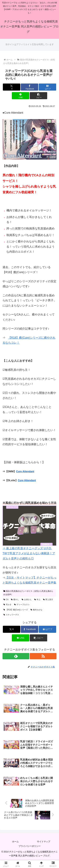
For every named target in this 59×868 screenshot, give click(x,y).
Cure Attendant (25, 471)
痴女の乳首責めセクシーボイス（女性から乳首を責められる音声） (28, 593)
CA (6, 600)
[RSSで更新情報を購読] (43, 656)
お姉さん (27, 600)
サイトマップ (44, 842)
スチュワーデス (11, 615)
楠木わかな (36, 610)
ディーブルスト (22, 605)
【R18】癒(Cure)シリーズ (16, 610)
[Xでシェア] (12, 87)
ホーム (15, 842)
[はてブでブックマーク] (47, 87)
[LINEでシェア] (21, 96)
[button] (38, 96)
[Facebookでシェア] (29, 87)
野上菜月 (48, 600)
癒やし (15, 600)
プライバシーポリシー (30, 846)
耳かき (7, 605)
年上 (37, 600)
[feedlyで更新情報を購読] (16, 656)
